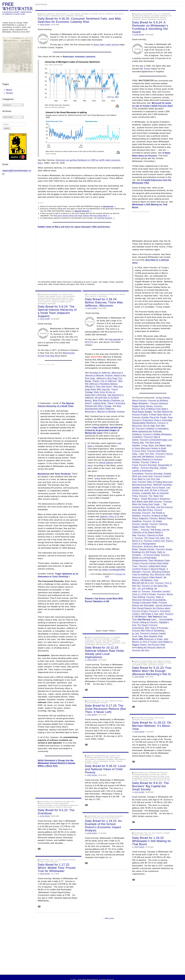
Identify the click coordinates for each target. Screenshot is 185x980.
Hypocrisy (106, 643)
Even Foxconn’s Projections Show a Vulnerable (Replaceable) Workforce (152, 420)
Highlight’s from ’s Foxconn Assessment (151, 625)
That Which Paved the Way (160, 780)
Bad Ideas (138, 14)
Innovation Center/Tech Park (152, 776)
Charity (113, 756)
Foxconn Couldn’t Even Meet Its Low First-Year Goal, (151, 479)
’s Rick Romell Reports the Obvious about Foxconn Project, (152, 608)
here (90, 466)
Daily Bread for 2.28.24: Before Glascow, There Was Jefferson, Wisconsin (104, 302)
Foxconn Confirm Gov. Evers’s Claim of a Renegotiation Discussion (153, 544)
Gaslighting (90, 643)
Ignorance (116, 643)
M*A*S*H (89, 342)
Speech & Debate (67, 300)
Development (90, 759)
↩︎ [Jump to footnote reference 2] (91, 211)
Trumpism (54, 16)
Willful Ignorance (66, 16)
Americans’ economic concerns (79, 57)
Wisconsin (79, 16)
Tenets (9, 93)
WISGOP (161, 665)
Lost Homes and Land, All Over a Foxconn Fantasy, (151, 490)
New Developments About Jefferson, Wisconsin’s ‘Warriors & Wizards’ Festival (105, 409)
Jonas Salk (99, 45)
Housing (88, 761)
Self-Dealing (101, 645)
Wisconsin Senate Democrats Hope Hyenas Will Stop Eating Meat (80, 216)
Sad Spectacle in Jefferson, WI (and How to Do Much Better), (104, 398)
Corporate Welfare (93, 758)
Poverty (105, 703)
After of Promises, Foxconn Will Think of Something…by (150, 631)
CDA (155, 14)
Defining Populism (105, 218)
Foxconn (164, 16)
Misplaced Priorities (150, 18)
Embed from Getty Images (141, 212)
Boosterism (61, 14)
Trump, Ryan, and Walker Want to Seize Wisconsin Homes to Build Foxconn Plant (152, 448)
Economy (94, 14)
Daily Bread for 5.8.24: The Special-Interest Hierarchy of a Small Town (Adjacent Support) (57, 311)
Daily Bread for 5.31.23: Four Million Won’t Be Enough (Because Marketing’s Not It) (152, 671)
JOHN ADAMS (45, 25)
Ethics (59, 296)
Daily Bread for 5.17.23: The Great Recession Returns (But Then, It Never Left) (105, 709)
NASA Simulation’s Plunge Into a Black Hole (56, 763)
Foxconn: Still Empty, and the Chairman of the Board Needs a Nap (151, 533)
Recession (144, 780)
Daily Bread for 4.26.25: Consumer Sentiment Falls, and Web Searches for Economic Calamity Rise (79, 20)
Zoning (95, 763)
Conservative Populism (158, 773)
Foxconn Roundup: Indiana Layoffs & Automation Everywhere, (149, 471)
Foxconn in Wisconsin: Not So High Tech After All (150, 426)
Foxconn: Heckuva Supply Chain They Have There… (150, 527)
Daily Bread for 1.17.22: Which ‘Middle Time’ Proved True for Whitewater (57, 868)
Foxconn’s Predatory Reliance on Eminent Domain (149, 460)
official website (106, 463)
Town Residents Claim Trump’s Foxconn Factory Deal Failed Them (151, 563)
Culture (98, 641)
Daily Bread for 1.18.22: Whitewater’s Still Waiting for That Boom (152, 841)
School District (62, 298)
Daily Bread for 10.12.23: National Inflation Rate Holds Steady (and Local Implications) (104, 652)
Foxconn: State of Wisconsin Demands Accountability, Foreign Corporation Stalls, (149, 600)
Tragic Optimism (58, 302)
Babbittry (51, 14)
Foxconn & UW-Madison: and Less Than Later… (153, 617)
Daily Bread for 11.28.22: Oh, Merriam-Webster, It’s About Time (152, 726)
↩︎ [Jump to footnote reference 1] (115, 206)
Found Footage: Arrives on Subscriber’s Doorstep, (101, 392)
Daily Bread (75, 14)
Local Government (140, 663)
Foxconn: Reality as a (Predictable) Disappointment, (151, 558)
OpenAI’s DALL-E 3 (109, 517)
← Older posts (108, 918)
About (9, 90)
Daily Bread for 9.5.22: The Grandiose (56, 812)
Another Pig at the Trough (154, 417)
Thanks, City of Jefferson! (105, 381)
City (68, 14)
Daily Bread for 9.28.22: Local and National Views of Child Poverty (105, 769)
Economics (85, 14)
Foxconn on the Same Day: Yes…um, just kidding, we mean (150, 589)
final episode (115, 339)
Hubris (99, 643)
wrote (98, 478)
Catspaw (54, 294)
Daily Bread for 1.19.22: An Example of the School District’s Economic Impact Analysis (103, 826)
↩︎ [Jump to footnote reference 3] (109, 216)
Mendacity (162, 663)
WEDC (145, 665)
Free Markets (120, 759)
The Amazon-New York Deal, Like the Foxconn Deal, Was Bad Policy (152, 507)
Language (136, 720)
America (43, 14)
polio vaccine (112, 45)
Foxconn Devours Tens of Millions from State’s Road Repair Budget (150, 409)
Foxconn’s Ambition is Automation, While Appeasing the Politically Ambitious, (151, 431)
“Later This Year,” (147, 454)
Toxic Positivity (44, 302)
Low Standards (69, 296)
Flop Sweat (155, 16)
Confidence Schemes (106, 294)
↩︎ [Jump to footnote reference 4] (114, 218)
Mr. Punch (145, 69)
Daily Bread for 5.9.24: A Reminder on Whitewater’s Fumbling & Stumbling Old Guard (150, 27)
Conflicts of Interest (101, 639)
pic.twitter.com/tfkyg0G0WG (112, 570)
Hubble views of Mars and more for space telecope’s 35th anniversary (74, 227)
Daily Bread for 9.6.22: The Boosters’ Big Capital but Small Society (150, 786)
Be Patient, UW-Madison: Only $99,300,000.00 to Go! (149, 580)
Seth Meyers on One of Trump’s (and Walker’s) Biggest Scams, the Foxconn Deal (152, 642)
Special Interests (106, 14)
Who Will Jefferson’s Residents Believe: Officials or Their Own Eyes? (104, 384)
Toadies (111, 645)
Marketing (153, 663)
